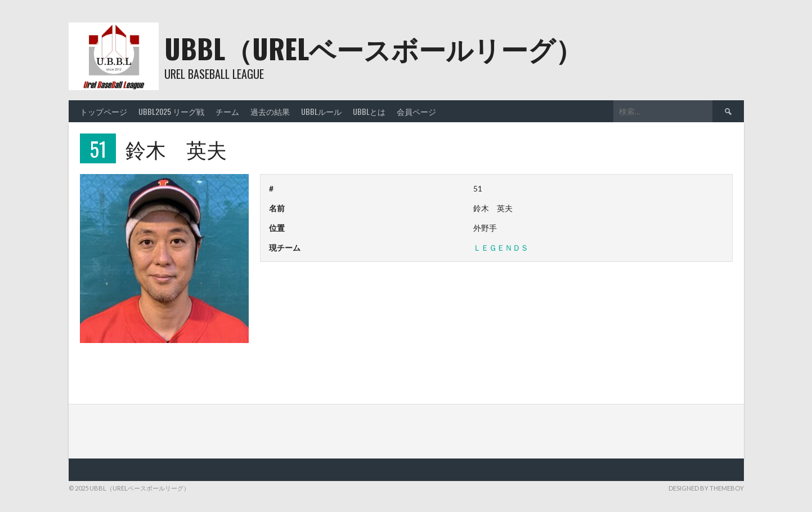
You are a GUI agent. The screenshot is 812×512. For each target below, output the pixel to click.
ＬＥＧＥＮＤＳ (501, 248)
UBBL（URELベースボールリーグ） (373, 48)
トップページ (104, 111)
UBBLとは (369, 111)
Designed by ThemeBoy (706, 488)
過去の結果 (270, 111)
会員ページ (416, 111)
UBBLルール (321, 111)
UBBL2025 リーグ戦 (171, 111)
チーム (227, 111)
